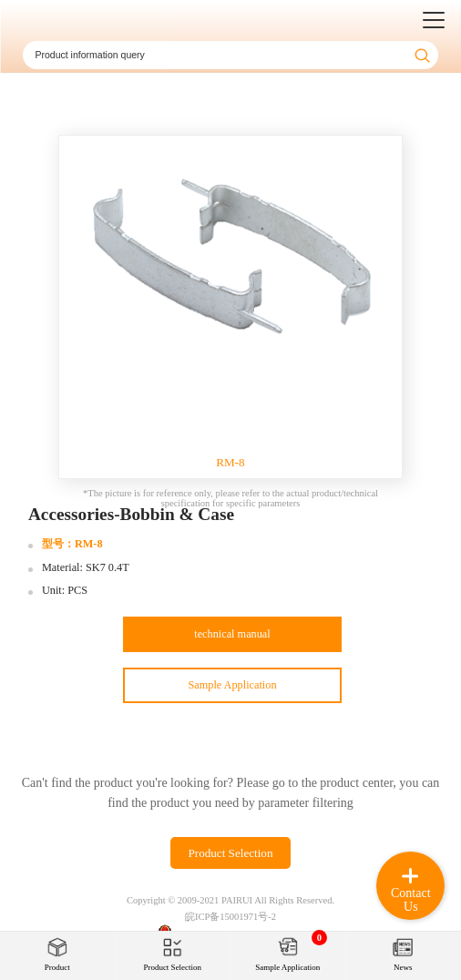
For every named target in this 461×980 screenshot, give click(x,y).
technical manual (232, 634)
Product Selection (230, 853)
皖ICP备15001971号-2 (230, 917)
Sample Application (232, 685)
